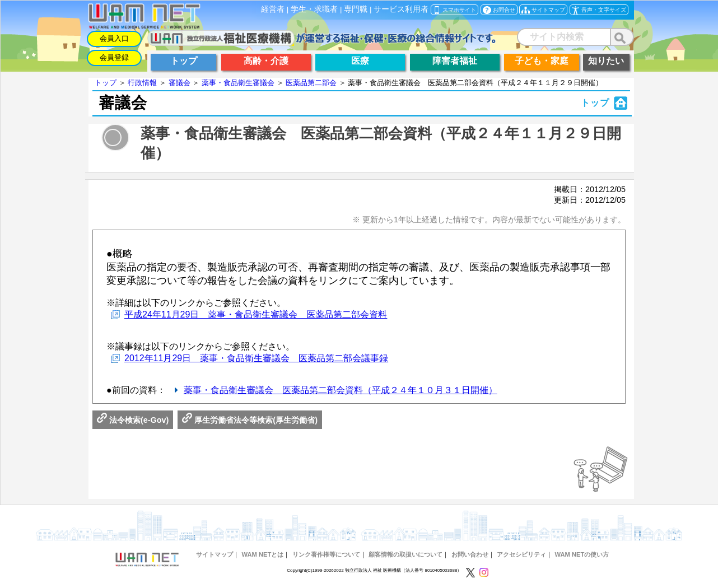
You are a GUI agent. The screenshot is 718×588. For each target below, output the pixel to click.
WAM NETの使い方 (582, 554)
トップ (106, 83)
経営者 (273, 9)
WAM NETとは (262, 554)
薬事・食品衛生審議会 (238, 83)
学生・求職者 (314, 9)
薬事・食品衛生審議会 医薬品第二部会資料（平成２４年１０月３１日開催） (341, 390)
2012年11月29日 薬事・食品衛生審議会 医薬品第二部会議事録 (256, 358)
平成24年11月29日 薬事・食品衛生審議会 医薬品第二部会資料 (256, 314)
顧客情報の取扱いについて (405, 554)
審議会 (179, 83)
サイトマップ (215, 554)
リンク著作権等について (326, 554)
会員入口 (114, 38)
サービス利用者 (401, 9)
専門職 (356, 9)
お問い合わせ (470, 554)
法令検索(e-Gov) (133, 420)
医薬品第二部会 (311, 83)
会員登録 (114, 57)
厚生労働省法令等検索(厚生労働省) (250, 420)
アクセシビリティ (521, 554)
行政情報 (142, 83)
